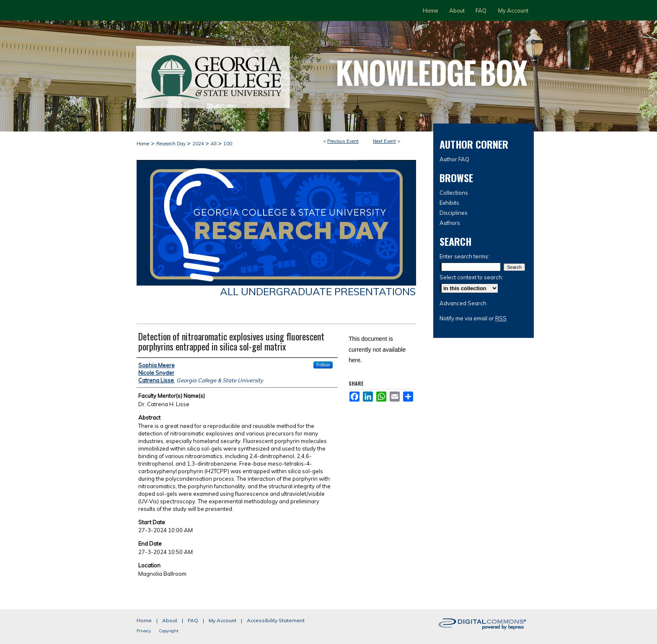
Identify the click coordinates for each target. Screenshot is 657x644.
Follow (323, 365)
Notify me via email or (473, 318)
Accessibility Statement (276, 620)
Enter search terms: (464, 256)
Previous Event (343, 141)
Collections (454, 193)
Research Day (172, 144)
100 (228, 144)
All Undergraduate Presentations (318, 291)
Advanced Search (463, 303)
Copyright (169, 631)
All (214, 144)
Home (143, 144)
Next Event (384, 141)
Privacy (144, 631)
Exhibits (449, 203)
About (170, 620)
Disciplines (454, 213)
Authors (450, 223)
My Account (222, 620)
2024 (199, 144)
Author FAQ (454, 159)
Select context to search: (471, 277)
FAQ (193, 620)
